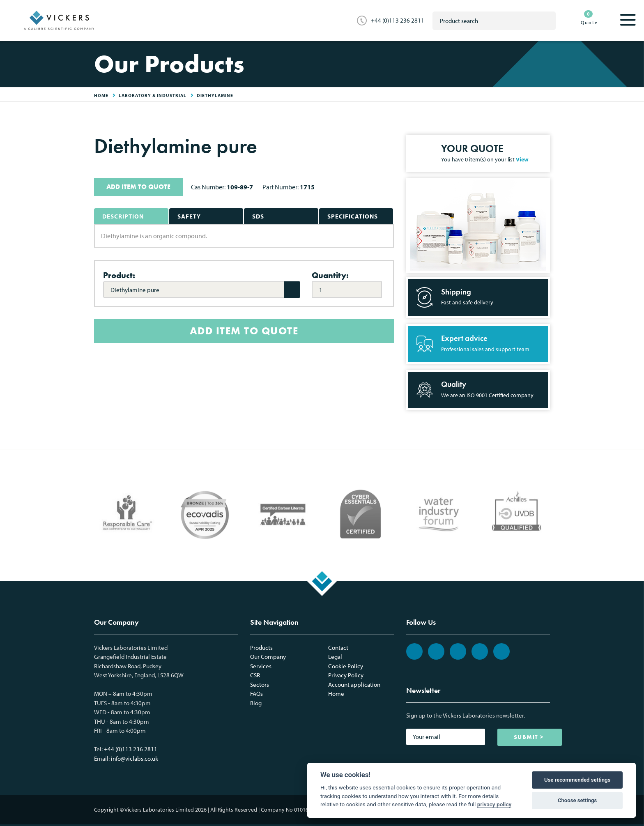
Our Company (268, 657)
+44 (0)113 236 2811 (398, 20)
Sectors (260, 684)
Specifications (353, 216)
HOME (101, 95)
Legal (335, 657)
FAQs (256, 694)
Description (123, 216)
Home (336, 694)
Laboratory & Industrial (153, 95)
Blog (256, 703)
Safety (189, 216)
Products (261, 648)
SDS (258, 216)
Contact (338, 648)
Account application (354, 684)
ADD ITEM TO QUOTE (138, 187)
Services (261, 666)
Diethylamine (215, 95)
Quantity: (330, 275)
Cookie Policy (346, 666)
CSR (255, 675)
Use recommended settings (577, 780)
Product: (119, 275)
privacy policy (494, 804)
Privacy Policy (346, 675)
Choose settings (577, 800)
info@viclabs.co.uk (135, 758)
